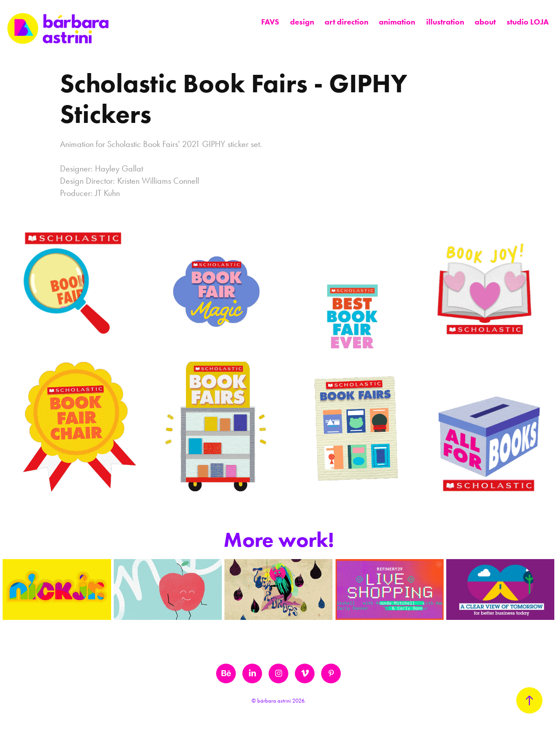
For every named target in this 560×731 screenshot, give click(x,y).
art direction (346, 22)
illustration (445, 22)
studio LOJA (528, 22)
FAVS (270, 22)
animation (397, 22)
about (485, 22)
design (302, 22)
